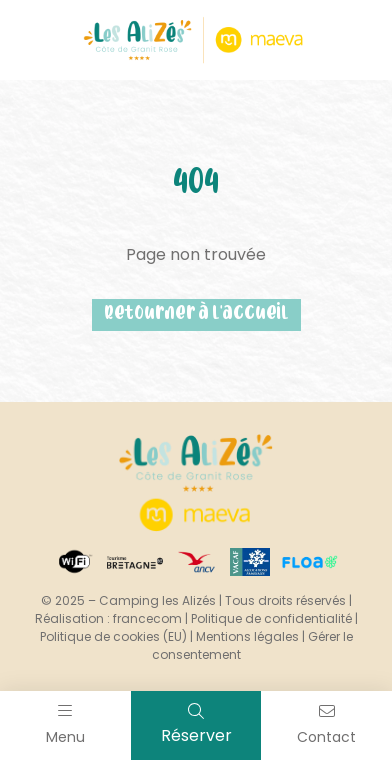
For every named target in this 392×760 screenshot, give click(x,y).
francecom (147, 618)
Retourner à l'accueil (196, 314)
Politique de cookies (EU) (113, 636)
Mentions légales (247, 636)
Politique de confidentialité (271, 618)
